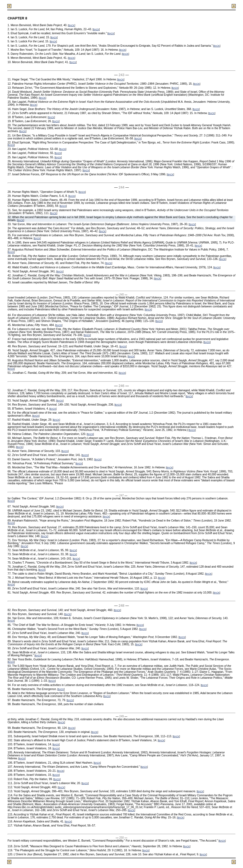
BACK (72, 25)
